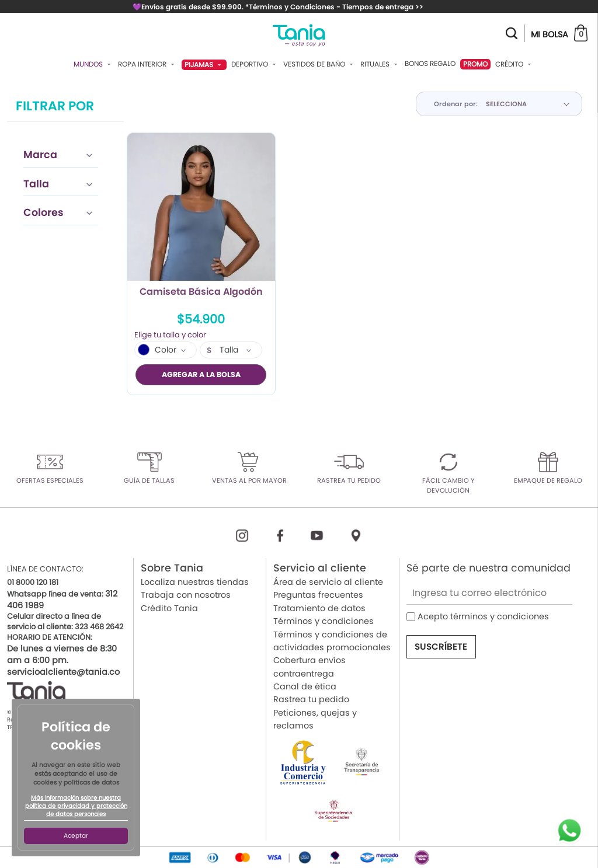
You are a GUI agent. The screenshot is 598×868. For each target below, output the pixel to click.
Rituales (380, 64)
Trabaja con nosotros (186, 595)
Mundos (93, 64)
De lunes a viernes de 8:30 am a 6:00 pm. (62, 654)
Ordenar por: (456, 104)
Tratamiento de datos (319, 608)
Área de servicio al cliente (328, 581)
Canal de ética (305, 686)
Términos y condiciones (324, 621)
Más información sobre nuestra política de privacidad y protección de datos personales (76, 806)
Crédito (514, 64)
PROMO (475, 64)
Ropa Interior (147, 64)
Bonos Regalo (430, 64)
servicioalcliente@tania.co (63, 672)
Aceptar (76, 836)
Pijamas (204, 65)
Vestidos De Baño (319, 64)
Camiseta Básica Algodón (201, 292)
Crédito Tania (169, 608)
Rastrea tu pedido (311, 699)
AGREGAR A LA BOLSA (201, 374)
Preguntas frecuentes (318, 595)
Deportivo (255, 64)
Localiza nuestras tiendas (195, 581)
